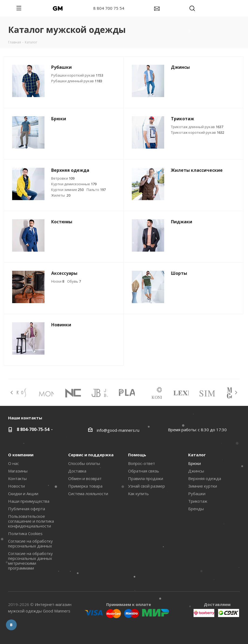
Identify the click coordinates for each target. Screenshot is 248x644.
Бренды (196, 509)
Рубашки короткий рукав (77, 75)
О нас (13, 463)
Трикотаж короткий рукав (198, 132)
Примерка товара (85, 486)
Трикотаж (198, 501)
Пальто (96, 190)
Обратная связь (144, 471)
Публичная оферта (27, 509)
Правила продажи (146, 478)
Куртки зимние (67, 190)
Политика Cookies (25, 533)
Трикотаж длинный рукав (197, 127)
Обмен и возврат (85, 478)
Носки (58, 281)
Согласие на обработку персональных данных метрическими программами (30, 561)
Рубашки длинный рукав (77, 81)
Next (236, 393)
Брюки (194, 463)
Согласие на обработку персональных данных (30, 543)
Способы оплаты (84, 463)
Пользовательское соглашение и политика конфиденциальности (31, 521)
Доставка (77, 471)
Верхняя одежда (205, 478)
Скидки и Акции (23, 494)
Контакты (17, 478)
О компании (21, 455)
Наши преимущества (29, 501)
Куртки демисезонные (74, 184)
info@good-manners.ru (118, 430)
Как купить (138, 494)
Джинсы (196, 471)
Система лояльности (88, 494)
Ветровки (63, 178)
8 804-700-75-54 (33, 429)
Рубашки (197, 494)
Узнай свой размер (147, 486)
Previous (12, 393)
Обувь (74, 281)
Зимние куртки (203, 486)
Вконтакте (11, 625)
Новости (16, 486)
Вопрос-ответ (142, 463)
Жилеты (61, 195)
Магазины (18, 471)
